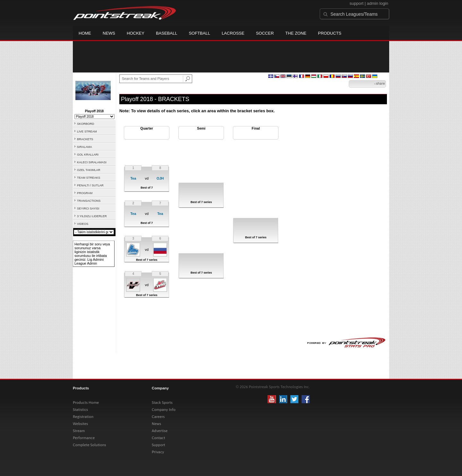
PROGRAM (85, 193)
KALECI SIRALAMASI (92, 162)
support (357, 3)
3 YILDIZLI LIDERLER (92, 216)
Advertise (160, 431)
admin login (378, 3)
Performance (84, 438)
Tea (133, 178)
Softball (199, 33)
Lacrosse (233, 33)
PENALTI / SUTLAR (90, 185)
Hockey (136, 33)
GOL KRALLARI (88, 155)
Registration (83, 417)
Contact (158, 438)
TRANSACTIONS (89, 201)
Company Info (164, 410)
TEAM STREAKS (89, 178)
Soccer (265, 33)
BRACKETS (85, 139)
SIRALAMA (85, 147)
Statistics (80, 410)
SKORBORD (86, 124)
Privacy (158, 452)
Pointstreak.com (124, 13)
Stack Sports (162, 403)
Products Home (86, 403)
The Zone (296, 33)
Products (330, 33)
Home (85, 33)
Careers (158, 417)
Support (158, 445)
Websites (80, 424)
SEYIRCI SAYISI (88, 208)
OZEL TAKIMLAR (89, 170)
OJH (160, 178)
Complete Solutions (89, 445)
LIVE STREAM (87, 132)
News (109, 33)
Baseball (167, 33)
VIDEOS (83, 224)
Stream (79, 431)
